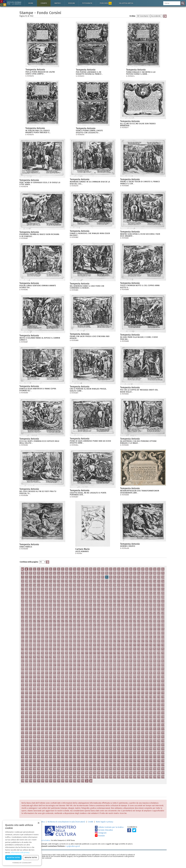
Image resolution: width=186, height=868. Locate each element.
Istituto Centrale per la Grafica (109, 827)
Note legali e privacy (105, 822)
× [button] (38, 823)
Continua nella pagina (29, 562)
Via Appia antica (126, 3)
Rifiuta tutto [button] (31, 857)
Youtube (100, 836)
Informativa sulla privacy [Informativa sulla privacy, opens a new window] (20, 852)
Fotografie (87, 3)
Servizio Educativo (104, 830)
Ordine (132, 16)
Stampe (44, 3)
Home (31, 3)
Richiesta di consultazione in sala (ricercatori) (66, 822)
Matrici (58, 3)
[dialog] (22, 843)
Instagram (101, 833)
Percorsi (106, 3)
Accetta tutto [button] (13, 857)
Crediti (90, 822)
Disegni (71, 3)
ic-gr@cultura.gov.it (73, 846)
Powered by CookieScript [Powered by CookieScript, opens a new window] (22, 863)
